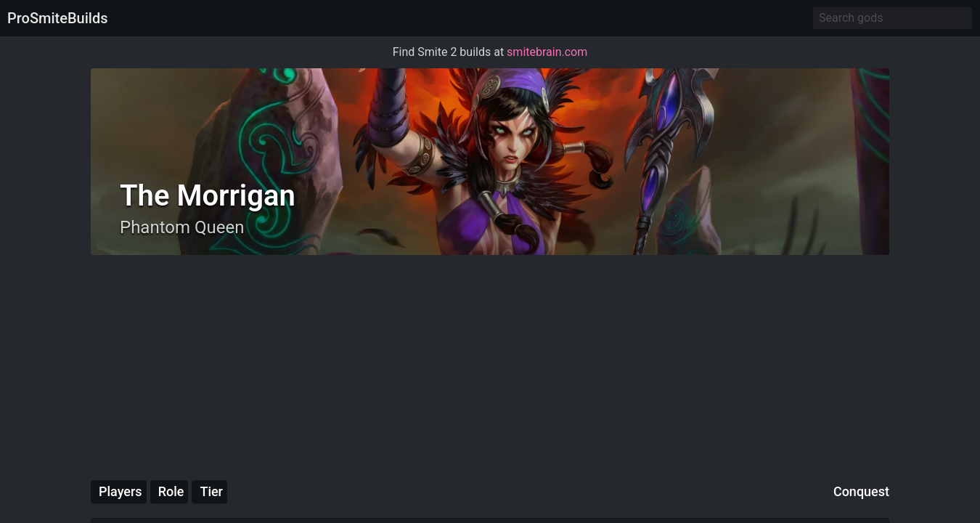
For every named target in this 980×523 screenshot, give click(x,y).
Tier (211, 491)
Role (171, 491)
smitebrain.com (547, 52)
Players (121, 491)
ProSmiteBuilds (57, 18)
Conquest (861, 491)
